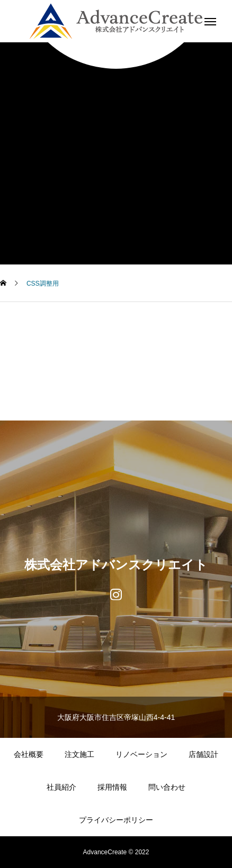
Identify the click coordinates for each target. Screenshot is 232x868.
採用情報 (112, 787)
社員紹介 (61, 787)
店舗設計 (203, 754)
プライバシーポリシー (116, 820)
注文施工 (79, 754)
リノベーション (141, 754)
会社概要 (29, 754)
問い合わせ (167, 787)
